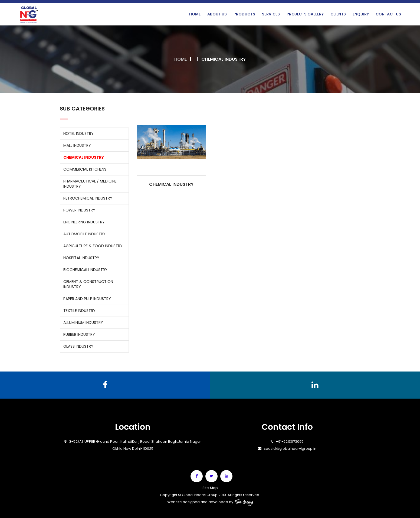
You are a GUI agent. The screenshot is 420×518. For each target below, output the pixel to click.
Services (271, 14)
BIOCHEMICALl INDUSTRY (85, 270)
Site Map (210, 488)
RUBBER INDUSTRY (79, 334)
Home (195, 14)
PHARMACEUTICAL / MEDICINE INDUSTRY (90, 184)
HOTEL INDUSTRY (78, 133)
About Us (217, 14)
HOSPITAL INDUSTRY (81, 258)
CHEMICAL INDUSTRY (84, 157)
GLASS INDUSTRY (78, 346)
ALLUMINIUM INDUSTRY (83, 322)
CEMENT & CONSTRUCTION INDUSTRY (88, 284)
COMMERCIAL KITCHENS (85, 169)
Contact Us (388, 14)
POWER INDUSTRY (79, 210)
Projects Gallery (305, 14)
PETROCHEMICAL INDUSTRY (88, 198)
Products (244, 14)
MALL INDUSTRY (77, 145)
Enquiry (361, 14)
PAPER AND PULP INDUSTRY (87, 299)
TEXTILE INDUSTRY (79, 311)
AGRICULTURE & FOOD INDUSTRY (93, 246)
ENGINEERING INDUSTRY (84, 222)
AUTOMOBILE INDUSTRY (84, 234)
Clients (338, 14)
